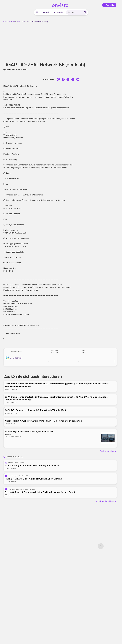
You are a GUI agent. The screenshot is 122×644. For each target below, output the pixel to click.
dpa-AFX (7, 69)
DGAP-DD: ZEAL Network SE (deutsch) (35, 22)
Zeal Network (16, 358)
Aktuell (46, 12)
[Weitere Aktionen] (114, 362)
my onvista (58, 12)
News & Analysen (9, 22)
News (18, 22)
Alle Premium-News (106, 501)
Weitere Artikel (108, 451)
